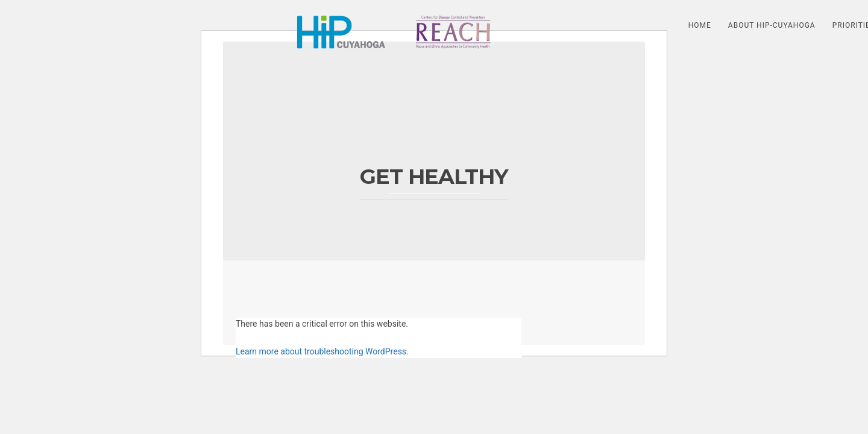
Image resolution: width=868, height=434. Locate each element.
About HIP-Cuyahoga (772, 25)
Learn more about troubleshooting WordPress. (322, 351)
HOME (700, 25)
